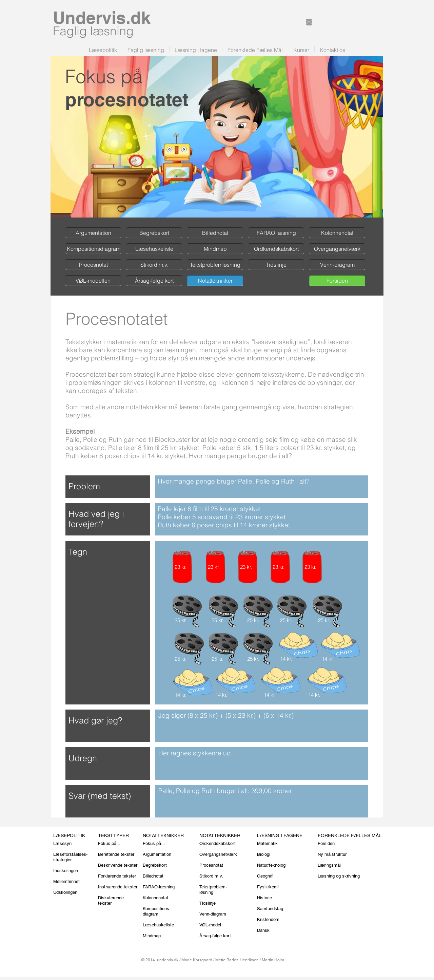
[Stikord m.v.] (154, 265)
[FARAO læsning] (276, 233)
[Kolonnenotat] (337, 233)
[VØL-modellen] (93, 281)
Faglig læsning (93, 31)
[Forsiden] (337, 281)
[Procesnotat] (93, 265)
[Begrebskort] (154, 233)
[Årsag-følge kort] (154, 281)
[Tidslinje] (276, 265)
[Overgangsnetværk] (337, 249)
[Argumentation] (93, 233)
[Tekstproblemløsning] (215, 265)
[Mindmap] (215, 249)
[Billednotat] (215, 233)
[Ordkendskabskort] (276, 249)
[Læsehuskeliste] (154, 249)
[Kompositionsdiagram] (93, 249)
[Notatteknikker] (215, 281)
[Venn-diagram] (337, 265)
